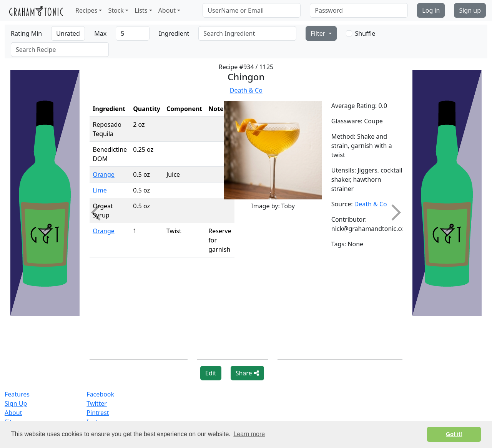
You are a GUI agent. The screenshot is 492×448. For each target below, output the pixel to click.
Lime (100, 190)
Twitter (96, 403)
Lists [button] (141, 10)
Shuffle (365, 33)
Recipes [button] (86, 10)
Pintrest (98, 413)
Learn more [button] (249, 434)
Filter (319, 33)
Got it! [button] (454, 434)
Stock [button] (116, 10)
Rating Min (26, 33)
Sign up (470, 10)
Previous (99, 212)
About (13, 413)
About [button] (167, 10)
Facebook (100, 394)
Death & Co (246, 90)
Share (247, 373)
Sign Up (16, 403)
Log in (431, 10)
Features (17, 394)
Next (392, 212)
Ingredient (174, 33)
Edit (211, 373)
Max (100, 33)
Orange (104, 174)
